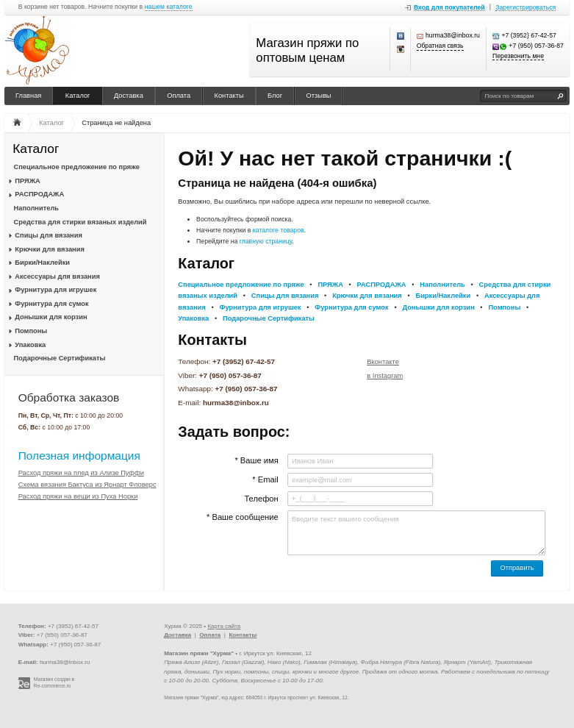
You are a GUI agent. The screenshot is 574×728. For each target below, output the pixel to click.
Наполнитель (37, 208)
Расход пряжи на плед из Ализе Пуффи (81, 473)
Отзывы (319, 96)
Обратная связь (440, 46)
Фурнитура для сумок (51, 304)
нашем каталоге (169, 7)
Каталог (78, 96)
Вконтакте (383, 362)
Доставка (129, 96)
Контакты (229, 96)
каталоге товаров (279, 230)
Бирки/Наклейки (42, 263)
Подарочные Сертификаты (60, 358)
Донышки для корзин (51, 317)
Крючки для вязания (50, 249)
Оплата (179, 96)
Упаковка (30, 345)
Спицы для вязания (49, 235)
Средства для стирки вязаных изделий (80, 222)
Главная (28, 96)
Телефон (261, 499)
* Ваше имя (256, 460)
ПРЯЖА (27, 181)
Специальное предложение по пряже (77, 167)
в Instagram (385, 376)
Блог (275, 96)
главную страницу (266, 241)
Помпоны (31, 331)
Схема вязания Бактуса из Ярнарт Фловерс (87, 485)
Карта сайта (224, 626)
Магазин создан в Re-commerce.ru (54, 682)
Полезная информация (79, 456)
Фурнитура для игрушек (55, 290)
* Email (265, 479)
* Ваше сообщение (243, 517)
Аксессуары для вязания (57, 276)
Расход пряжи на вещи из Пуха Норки (78, 496)
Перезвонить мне (518, 56)
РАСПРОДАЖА (39, 194)
